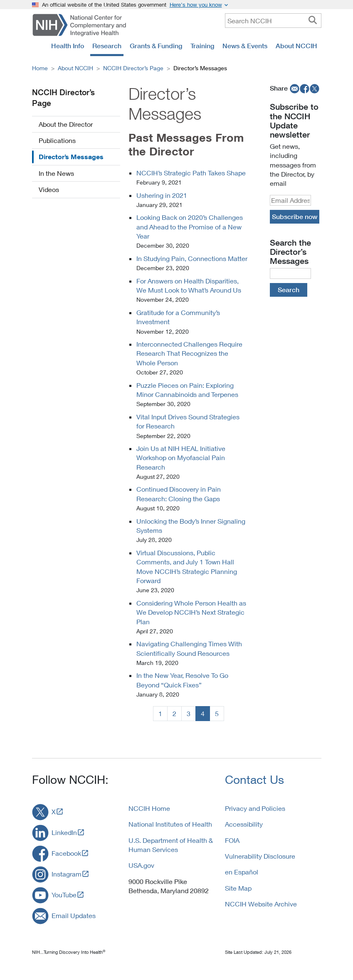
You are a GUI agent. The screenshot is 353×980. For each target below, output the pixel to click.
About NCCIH (296, 46)
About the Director (66, 124)
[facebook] (305, 88)
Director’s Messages (71, 157)
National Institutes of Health (170, 824)
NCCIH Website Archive (261, 904)
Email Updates (74, 915)
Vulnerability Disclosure (260, 856)
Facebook (66, 853)
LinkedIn (64, 832)
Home (40, 68)
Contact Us (254, 779)
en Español (242, 872)
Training (202, 46)
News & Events (245, 46)
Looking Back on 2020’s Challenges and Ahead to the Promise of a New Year (190, 227)
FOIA (232, 840)
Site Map (238, 888)
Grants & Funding (156, 46)
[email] (294, 88)
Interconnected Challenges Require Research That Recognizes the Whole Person (189, 353)
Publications (57, 140)
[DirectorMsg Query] (290, 273)
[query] (273, 21)
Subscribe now (295, 217)
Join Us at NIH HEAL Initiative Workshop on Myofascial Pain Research (181, 458)
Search (289, 290)
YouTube (64, 895)
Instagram (67, 874)
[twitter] (315, 88)
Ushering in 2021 (162, 195)
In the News (56, 173)
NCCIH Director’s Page (133, 68)
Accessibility (244, 824)
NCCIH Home (149, 808)
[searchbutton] (313, 20)
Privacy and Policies (255, 808)
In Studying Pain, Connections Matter (192, 258)
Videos (49, 189)
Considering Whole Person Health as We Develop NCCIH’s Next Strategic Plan (191, 612)
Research (107, 46)
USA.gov (141, 865)
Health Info (68, 46)
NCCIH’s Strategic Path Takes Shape (191, 173)
